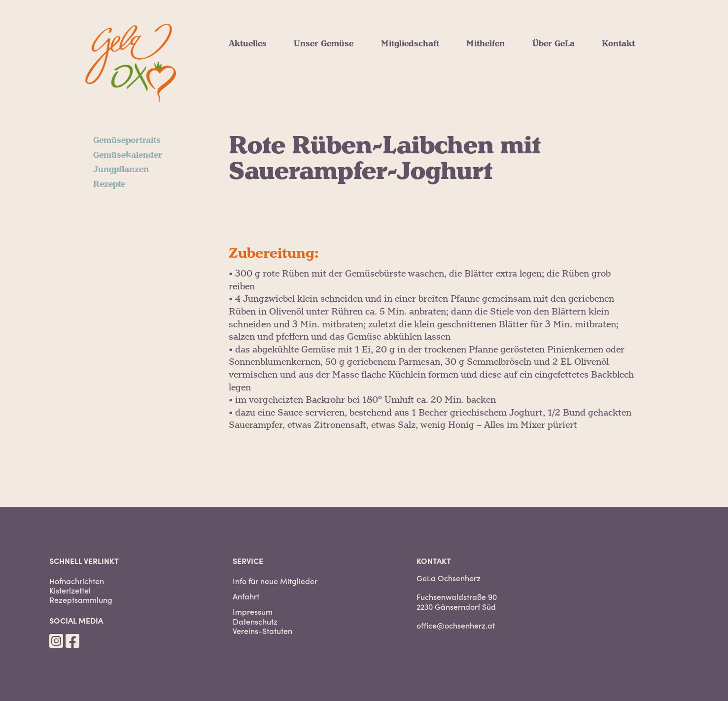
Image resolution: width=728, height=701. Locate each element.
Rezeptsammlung (81, 600)
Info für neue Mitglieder (275, 581)
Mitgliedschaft (410, 44)
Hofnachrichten (77, 581)
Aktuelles (248, 44)
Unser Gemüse (324, 44)
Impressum (253, 612)
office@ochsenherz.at (456, 625)
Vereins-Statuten (262, 631)
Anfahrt (246, 596)
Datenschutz (255, 621)
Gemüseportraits (127, 140)
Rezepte (109, 184)
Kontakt (618, 44)
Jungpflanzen (121, 170)
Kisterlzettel (70, 590)
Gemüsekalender (128, 155)
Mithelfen (485, 44)
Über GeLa (554, 44)
